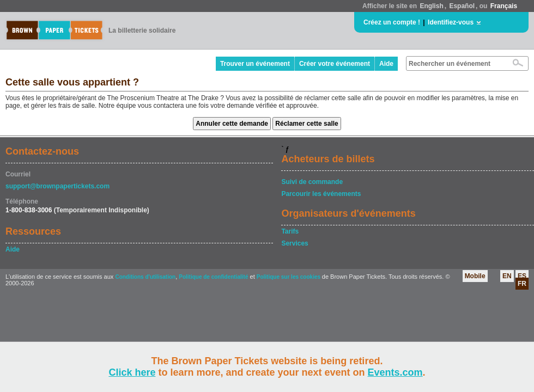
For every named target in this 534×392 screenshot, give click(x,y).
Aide (386, 64)
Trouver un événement (255, 64)
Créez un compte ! (392, 22)
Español (462, 6)
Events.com (395, 372)
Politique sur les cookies (289, 277)
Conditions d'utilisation (145, 277)
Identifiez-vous (451, 22)
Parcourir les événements (321, 194)
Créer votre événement (335, 64)
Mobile (475, 276)
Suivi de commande (312, 182)
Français (504, 6)
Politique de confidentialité (213, 277)
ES (522, 276)
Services (295, 243)
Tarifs (290, 231)
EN (507, 276)
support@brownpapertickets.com (57, 186)
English (431, 6)
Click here (132, 372)
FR (522, 284)
